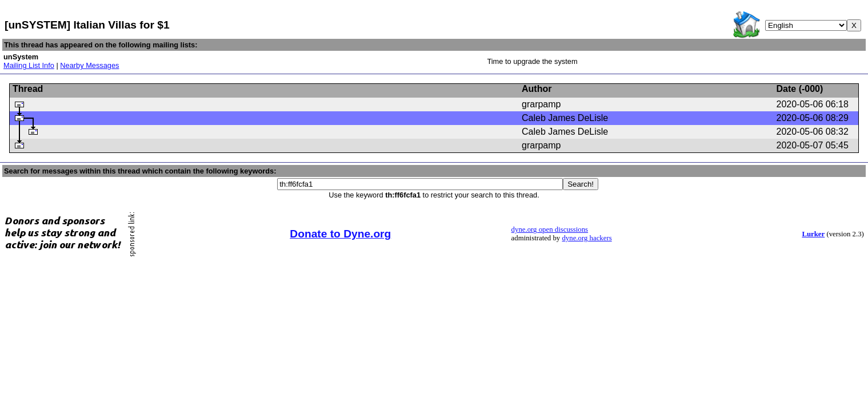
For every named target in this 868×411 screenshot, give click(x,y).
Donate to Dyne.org (340, 234)
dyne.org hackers (587, 238)
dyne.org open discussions (550, 229)
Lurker (813, 234)
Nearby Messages (89, 65)
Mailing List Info (29, 65)
